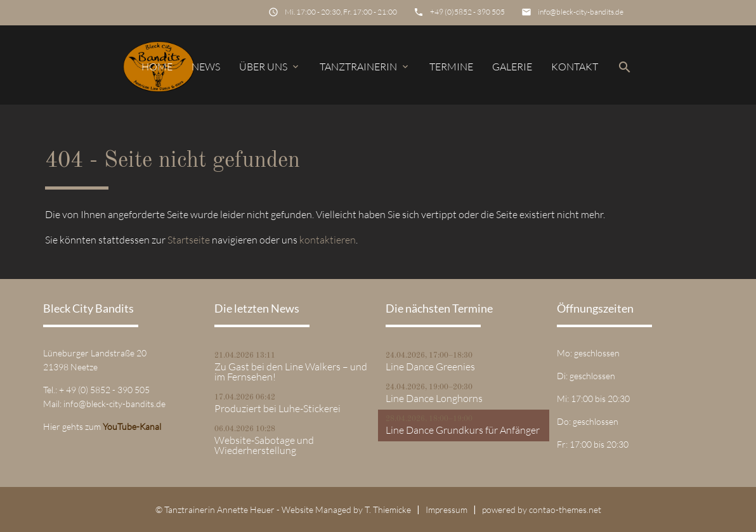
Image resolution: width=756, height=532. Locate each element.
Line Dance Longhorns (434, 398)
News (206, 67)
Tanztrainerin (365, 67)
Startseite (189, 240)
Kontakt (575, 67)
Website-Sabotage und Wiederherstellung (264, 445)
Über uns (270, 67)
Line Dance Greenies (430, 367)
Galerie (512, 67)
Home (157, 67)
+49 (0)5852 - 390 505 (467, 12)
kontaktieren (328, 240)
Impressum (446, 509)
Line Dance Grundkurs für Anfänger (463, 430)
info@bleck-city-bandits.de (581, 12)
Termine (451, 67)
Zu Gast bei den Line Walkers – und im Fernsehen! (291, 372)
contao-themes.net (565, 509)
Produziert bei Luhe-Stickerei (277, 408)
